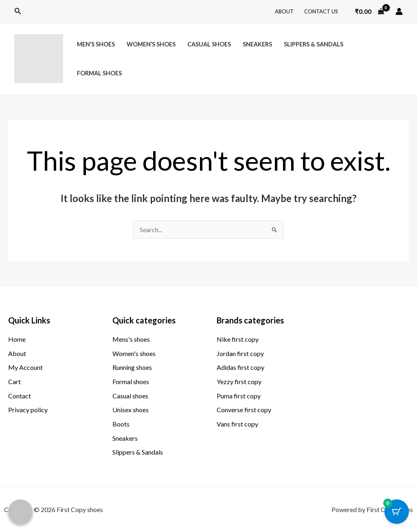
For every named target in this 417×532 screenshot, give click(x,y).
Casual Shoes (209, 44)
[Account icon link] (399, 11)
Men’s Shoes (96, 44)
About (284, 11)
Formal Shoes (99, 73)
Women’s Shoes (151, 44)
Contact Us (321, 11)
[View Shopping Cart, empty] (369, 11)
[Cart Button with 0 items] (397, 512)
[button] (18, 11)
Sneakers (257, 44)
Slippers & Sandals (314, 44)
